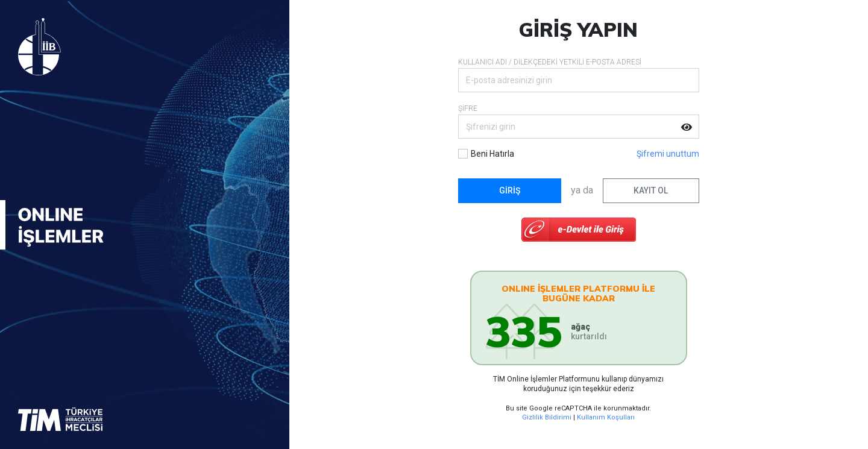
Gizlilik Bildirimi (547, 417)
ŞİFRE (468, 108)
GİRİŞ (510, 190)
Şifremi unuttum (668, 154)
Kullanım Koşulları (606, 417)
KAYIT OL (651, 190)
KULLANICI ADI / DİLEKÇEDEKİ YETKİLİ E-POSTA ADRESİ (550, 62)
